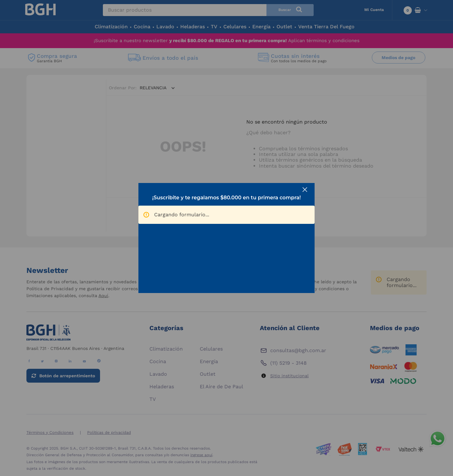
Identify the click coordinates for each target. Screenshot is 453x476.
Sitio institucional (289, 376)
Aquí (103, 296)
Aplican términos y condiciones (324, 41)
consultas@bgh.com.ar (298, 350)
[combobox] (208, 10)
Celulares (235, 27)
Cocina (142, 27)
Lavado (165, 27)
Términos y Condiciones (50, 432)
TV (214, 27)
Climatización (111, 27)
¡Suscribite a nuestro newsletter (190, 41)
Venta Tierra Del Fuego (326, 27)
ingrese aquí (201, 455)
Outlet (284, 27)
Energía (261, 27)
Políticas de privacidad (109, 432)
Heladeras (193, 27)
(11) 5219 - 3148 (288, 363)
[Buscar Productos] (290, 10)
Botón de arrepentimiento (67, 376)
